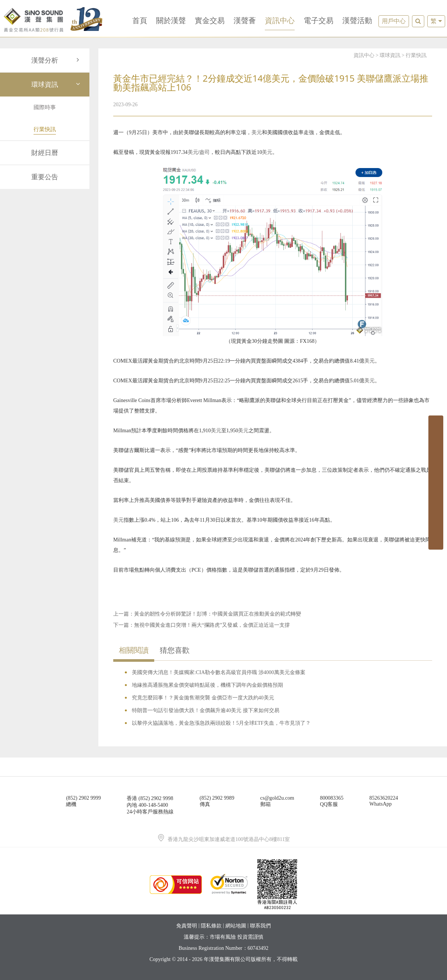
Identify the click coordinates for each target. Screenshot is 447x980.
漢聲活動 (357, 20)
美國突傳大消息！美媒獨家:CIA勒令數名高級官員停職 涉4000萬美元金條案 (219, 672)
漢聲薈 (245, 20)
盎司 (205, 152)
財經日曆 (45, 153)
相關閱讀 (134, 650)
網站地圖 (236, 926)
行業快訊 (416, 55)
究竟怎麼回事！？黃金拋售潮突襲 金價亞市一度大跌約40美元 (203, 698)
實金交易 (210, 20)
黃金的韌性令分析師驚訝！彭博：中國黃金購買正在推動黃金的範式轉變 (218, 614)
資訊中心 (280, 20)
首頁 (140, 20)
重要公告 (45, 177)
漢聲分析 (57, 60)
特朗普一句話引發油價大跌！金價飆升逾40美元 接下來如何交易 (206, 710)
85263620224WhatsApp (384, 801)
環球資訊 (57, 85)
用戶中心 (394, 21)
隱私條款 (211, 926)
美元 (257, 132)
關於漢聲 (171, 20)
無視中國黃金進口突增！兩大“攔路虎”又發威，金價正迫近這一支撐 (212, 625)
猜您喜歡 (175, 650)
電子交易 (318, 20)
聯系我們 (260, 926)
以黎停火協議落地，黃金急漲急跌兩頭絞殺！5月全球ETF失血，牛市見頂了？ (221, 723)
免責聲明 (187, 926)
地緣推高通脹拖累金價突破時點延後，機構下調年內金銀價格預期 (207, 685)
